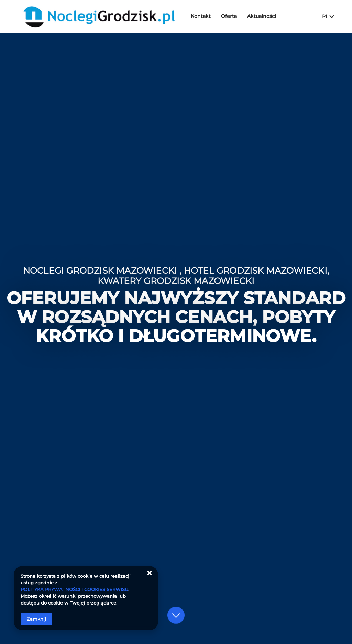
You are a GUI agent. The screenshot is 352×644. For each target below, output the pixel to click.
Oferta (230, 16)
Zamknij (36, 619)
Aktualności (263, 16)
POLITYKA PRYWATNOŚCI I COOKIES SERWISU (74, 589)
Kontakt (202, 16)
